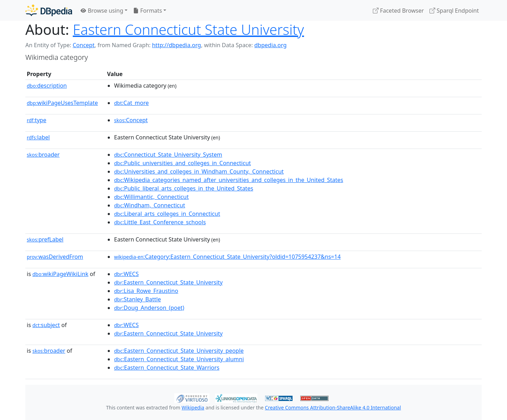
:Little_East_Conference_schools (160, 222)
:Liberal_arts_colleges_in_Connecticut (167, 214)
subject (46, 325)
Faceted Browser (398, 11)
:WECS (126, 274)
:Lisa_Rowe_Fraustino (146, 291)
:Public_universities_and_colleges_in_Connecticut (183, 163)
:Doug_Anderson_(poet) (149, 308)
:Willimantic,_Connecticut (151, 197)
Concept (83, 45)
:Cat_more (132, 103)
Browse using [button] (102, 11)
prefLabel (45, 239)
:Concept (131, 120)
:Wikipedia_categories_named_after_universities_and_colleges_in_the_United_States (229, 180)
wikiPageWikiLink (60, 274)
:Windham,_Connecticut (150, 205)
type (37, 120)
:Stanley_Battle (137, 299)
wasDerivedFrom (55, 257)
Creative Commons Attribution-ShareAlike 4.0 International (333, 408)
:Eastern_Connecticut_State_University (168, 282)
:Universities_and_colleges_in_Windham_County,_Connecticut (199, 171)
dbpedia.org (270, 45)
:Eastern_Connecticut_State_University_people (179, 351)
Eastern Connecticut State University (189, 29)
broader (43, 155)
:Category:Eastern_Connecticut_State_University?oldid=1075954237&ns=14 (227, 257)
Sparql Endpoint (454, 11)
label (38, 137)
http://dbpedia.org (177, 45)
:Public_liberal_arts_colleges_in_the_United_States (184, 188)
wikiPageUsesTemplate (62, 103)
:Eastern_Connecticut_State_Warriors (167, 368)
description (47, 86)
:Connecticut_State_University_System (168, 155)
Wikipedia (193, 408)
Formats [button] (148, 11)
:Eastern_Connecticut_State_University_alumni (179, 359)
